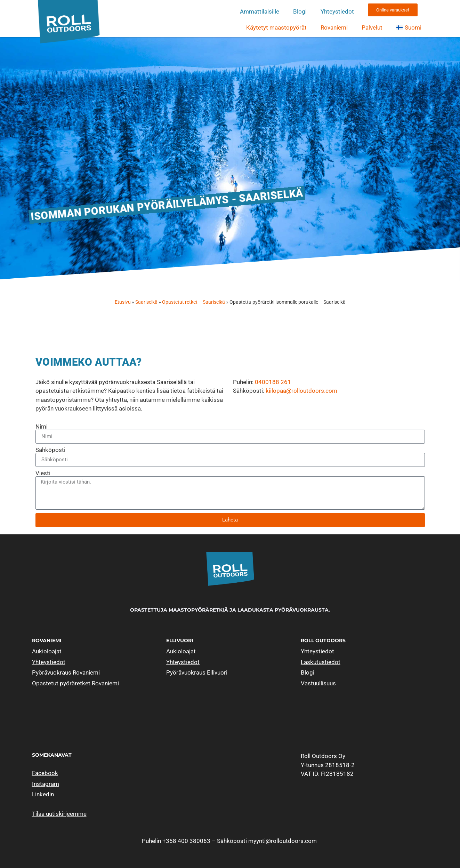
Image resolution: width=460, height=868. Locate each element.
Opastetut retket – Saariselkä (193, 302)
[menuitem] (409, 27)
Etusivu (123, 302)
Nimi (42, 427)
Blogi (300, 11)
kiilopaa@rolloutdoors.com (301, 391)
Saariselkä (146, 302)
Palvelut (372, 27)
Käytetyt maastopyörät (276, 27)
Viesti (43, 473)
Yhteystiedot (337, 11)
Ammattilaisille (260, 11)
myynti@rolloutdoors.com (283, 841)
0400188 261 (273, 382)
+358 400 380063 (186, 841)
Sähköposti (50, 450)
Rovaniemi (334, 27)
